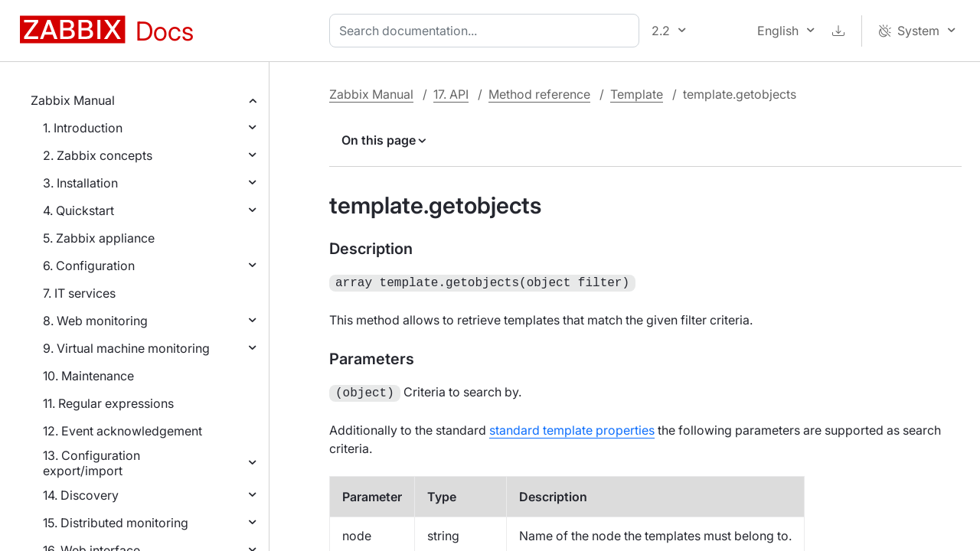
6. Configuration (89, 266)
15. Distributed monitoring (116, 523)
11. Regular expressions (108, 403)
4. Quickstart (78, 210)
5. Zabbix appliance (99, 238)
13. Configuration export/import (91, 463)
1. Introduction (83, 128)
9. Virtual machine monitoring (126, 348)
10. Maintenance (88, 376)
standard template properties (572, 427)
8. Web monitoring (95, 321)
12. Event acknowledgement (122, 431)
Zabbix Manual (73, 100)
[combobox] (487, 31)
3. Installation (80, 183)
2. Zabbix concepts (98, 155)
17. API (451, 94)
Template (637, 94)
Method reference (539, 94)
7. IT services (79, 293)
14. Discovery (81, 495)
